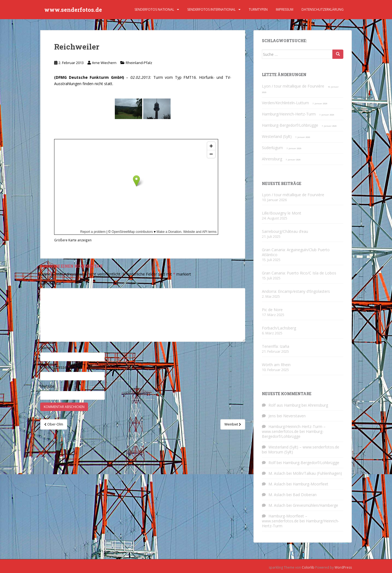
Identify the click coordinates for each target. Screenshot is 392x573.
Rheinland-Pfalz (139, 63)
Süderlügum (272, 148)
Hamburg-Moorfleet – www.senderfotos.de (285, 518)
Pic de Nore (272, 310)
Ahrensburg (272, 159)
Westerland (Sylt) (277, 136)
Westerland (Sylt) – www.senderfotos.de (304, 447)
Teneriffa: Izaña (276, 346)
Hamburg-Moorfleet (311, 484)
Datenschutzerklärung (323, 9)
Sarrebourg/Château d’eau (285, 231)
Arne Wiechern (104, 63)
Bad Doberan (305, 495)
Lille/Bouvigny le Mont (282, 213)
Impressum (285, 9)
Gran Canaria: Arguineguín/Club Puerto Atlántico (296, 252)
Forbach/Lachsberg (279, 328)
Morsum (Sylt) (281, 452)
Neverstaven (294, 416)
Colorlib (308, 567)
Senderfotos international (211, 9)
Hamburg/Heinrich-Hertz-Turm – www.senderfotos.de (294, 429)
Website (47, 386)
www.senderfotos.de (73, 10)
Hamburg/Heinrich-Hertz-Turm (289, 114)
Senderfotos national (154, 9)
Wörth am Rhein (276, 365)
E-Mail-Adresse (55, 367)
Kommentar (52, 283)
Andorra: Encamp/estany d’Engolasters (296, 291)
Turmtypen (258, 9)
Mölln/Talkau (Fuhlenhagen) (317, 473)
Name (47, 348)
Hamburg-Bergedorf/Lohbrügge (290, 125)
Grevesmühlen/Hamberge (315, 505)
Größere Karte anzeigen (73, 240)
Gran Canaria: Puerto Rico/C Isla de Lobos (299, 273)
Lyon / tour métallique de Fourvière (293, 86)
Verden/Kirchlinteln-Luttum (285, 103)
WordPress (343, 567)
